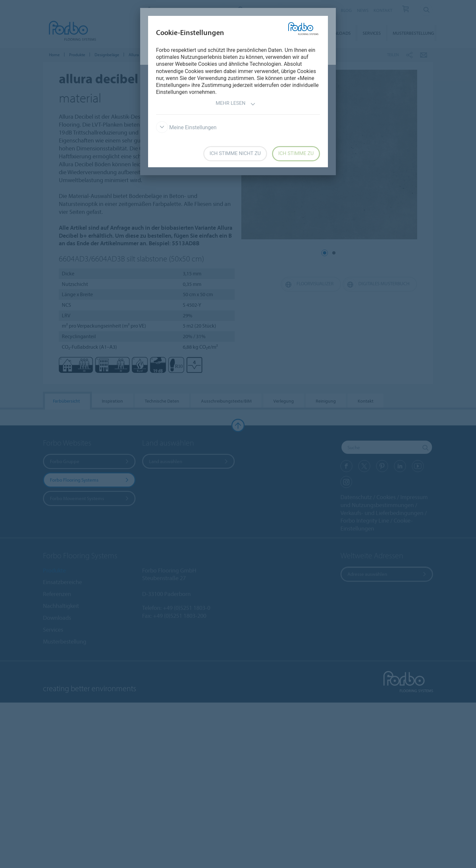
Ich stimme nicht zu (235, 153)
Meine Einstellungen (186, 127)
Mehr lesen (235, 104)
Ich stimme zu (296, 153)
